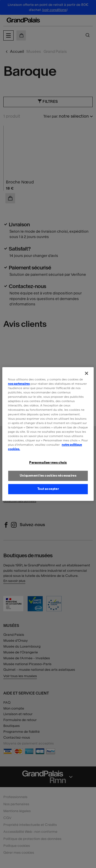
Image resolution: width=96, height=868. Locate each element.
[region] (48, 434)
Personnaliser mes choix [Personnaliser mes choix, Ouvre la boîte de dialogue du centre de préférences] (48, 463)
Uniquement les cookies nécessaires (48, 476)
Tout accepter (48, 489)
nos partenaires (19, 384)
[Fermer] (87, 373)
